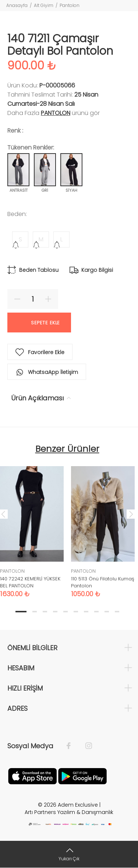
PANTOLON (56, 113)
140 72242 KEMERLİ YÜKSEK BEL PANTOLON (30, 582)
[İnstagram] (85, 746)
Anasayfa (17, 5)
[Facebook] (72, 746)
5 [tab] (66, 612)
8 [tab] (96, 612)
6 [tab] (76, 612)
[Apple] (32, 775)
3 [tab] (45, 612)
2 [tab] (35, 612)
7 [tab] (86, 612)
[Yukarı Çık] (69, 854)
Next (131, 514)
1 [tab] (21, 612)
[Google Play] (82, 775)
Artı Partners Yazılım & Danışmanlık (69, 812)
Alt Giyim (44, 5)
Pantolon (70, 5)
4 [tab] (55, 612)
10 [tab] (117, 612)
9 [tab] (107, 612)
